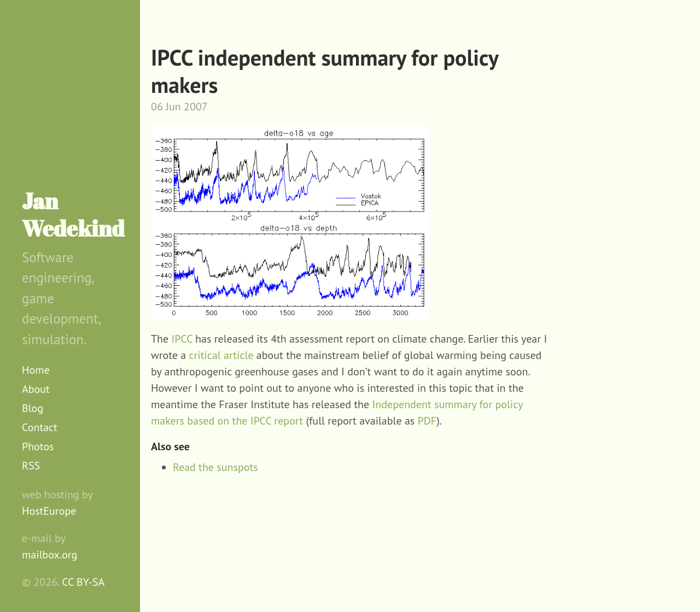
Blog (33, 408)
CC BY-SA (83, 582)
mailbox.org (49, 555)
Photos (38, 446)
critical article (221, 355)
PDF (427, 421)
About (36, 389)
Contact (40, 427)
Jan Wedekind (73, 215)
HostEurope (49, 511)
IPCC (182, 339)
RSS (31, 466)
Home (36, 370)
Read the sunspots (215, 467)
